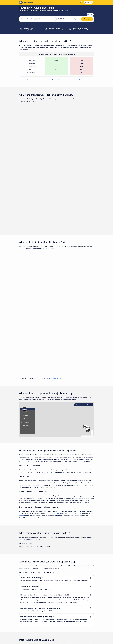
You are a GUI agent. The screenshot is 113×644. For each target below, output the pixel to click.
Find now (86, 131)
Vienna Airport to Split (62, 638)
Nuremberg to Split (61, 624)
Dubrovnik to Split (61, 605)
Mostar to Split (60, 618)
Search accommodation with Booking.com (31, 23)
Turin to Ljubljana (24, 635)
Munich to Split (60, 621)
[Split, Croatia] (47, 19)
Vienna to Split (60, 640)
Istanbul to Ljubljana (25, 610)
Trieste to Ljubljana (25, 632)
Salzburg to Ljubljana (25, 624)
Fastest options (56, 80)
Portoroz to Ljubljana (25, 621)
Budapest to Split (61, 602)
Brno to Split (60, 599)
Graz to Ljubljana (24, 605)
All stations (81, 80)
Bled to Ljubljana (24, 599)
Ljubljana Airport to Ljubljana (27, 616)
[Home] (26, 3)
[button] (92, 376)
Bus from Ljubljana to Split (54, 323)
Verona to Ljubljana (25, 643)
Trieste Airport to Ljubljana (26, 629)
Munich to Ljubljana (25, 618)
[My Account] (81, 2)
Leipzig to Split (60, 616)
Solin (58, 458)
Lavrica (52, 458)
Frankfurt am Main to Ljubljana (27, 602)
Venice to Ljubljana (25, 640)
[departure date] (62, 19)
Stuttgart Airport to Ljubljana (27, 627)
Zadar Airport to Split (62, 643)
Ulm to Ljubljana (24, 638)
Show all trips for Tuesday (57, 199)
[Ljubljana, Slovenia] (29, 19)
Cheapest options (32, 80)
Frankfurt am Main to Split (63, 607)
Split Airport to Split (61, 635)
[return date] (74, 19)
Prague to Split (60, 629)
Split (89, 349)
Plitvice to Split (60, 627)
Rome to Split (60, 632)
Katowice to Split (61, 613)
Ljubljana (79, 349)
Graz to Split (60, 610)
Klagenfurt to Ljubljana (25, 613)
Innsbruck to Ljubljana (25, 607)
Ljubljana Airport (77, 458)
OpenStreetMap (85, 381)
